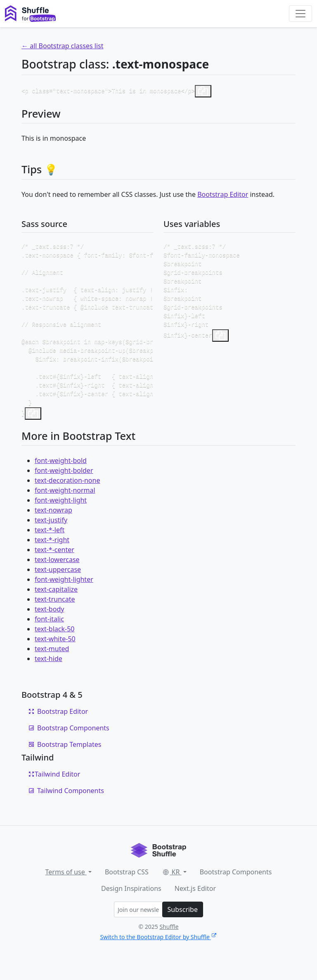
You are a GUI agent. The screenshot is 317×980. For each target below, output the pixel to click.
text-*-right (52, 555)
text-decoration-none (67, 496)
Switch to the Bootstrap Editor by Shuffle (159, 953)
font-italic (49, 635)
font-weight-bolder (64, 486)
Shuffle (169, 942)
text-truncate (55, 615)
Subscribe (183, 925)
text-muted (52, 664)
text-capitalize (56, 605)
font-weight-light (61, 516)
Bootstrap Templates (65, 760)
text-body (49, 625)
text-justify (51, 536)
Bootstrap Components (69, 744)
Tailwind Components (66, 806)
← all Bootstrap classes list (62, 46)
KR (172, 888)
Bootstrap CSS (127, 888)
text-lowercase (57, 575)
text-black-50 (55, 645)
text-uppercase (58, 585)
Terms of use (66, 888)
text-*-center (54, 565)
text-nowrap (53, 526)
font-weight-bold (61, 476)
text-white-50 (55, 654)
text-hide (48, 674)
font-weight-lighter (64, 595)
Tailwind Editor (54, 790)
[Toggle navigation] (300, 14)
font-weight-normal (65, 506)
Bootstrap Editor (223, 194)
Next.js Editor (195, 904)
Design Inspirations (131, 904)
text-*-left (50, 545)
